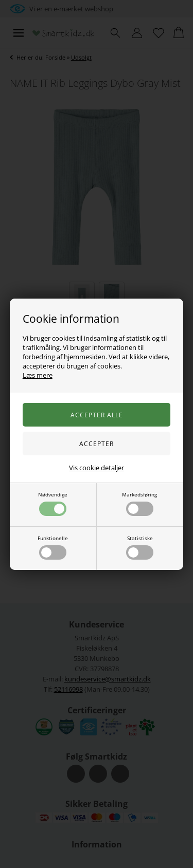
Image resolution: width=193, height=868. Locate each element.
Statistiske (140, 547)
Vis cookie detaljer (97, 468)
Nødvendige (53, 503)
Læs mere (38, 375)
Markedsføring (139, 503)
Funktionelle (53, 547)
